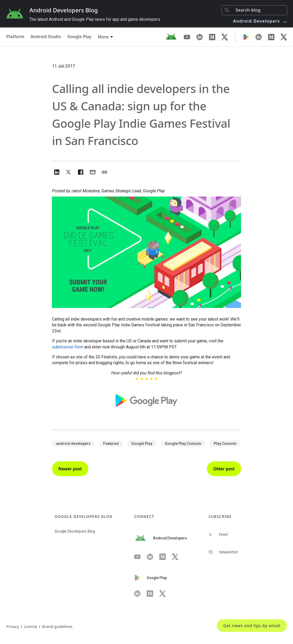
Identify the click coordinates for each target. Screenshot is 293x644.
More (103, 37)
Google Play (79, 37)
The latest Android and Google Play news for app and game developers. (95, 19)
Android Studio (46, 37)
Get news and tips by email (252, 626)
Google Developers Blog (75, 531)
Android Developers (261, 21)
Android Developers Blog (64, 10)
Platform (15, 37)
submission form (68, 347)
